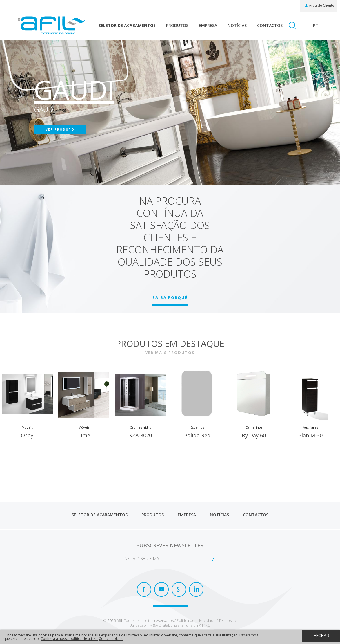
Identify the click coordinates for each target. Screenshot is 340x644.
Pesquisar (292, 26)
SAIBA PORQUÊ (170, 297)
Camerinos (254, 428)
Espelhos (197, 428)
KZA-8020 (140, 436)
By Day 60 (254, 436)
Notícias (237, 25)
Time (84, 436)
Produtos (177, 25)
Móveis (27, 428)
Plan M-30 (310, 436)
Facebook (144, 589)
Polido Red (197, 436)
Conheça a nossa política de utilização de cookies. (82, 639)
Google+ (179, 589)
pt (316, 25)
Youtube (161, 589)
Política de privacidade (196, 620)
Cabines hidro (141, 428)
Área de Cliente (322, 6)
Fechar (321, 635)
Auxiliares (310, 428)
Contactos (270, 25)
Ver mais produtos (170, 353)
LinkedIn (196, 589)
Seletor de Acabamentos (127, 25)
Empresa (208, 25)
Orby (27, 436)
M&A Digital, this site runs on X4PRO (180, 625)
